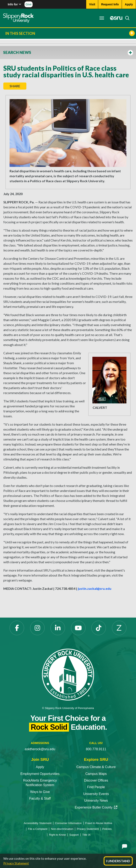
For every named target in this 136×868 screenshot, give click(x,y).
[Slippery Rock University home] (68, 674)
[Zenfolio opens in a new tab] (119, 628)
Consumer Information (68, 823)
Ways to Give (40, 792)
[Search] (126, 18)
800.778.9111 (96, 749)
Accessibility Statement (38, 823)
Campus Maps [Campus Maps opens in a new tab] (96, 774)
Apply (40, 767)
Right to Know (57, 835)
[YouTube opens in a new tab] (78, 628)
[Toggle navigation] (102, 18)
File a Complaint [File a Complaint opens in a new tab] (38, 829)
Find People (96, 787)
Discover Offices (96, 780)
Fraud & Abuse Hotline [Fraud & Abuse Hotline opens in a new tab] (99, 823)
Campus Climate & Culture (96, 767)
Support (74, 835)
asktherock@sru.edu (40, 749)
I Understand (118, 861)
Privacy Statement (16, 863)
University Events (96, 794)
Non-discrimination (62, 829)
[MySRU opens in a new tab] (115, 18)
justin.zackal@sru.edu (95, 588)
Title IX (86, 835)
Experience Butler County (96, 807)
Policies (107, 829)
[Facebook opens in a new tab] (17, 628)
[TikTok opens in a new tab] (99, 628)
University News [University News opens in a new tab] (96, 801)
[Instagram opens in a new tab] (37, 628)
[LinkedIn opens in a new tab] (58, 628)
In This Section (70, 33)
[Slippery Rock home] (18, 18)
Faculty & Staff (40, 798)
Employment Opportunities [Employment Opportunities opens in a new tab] (40, 774)
